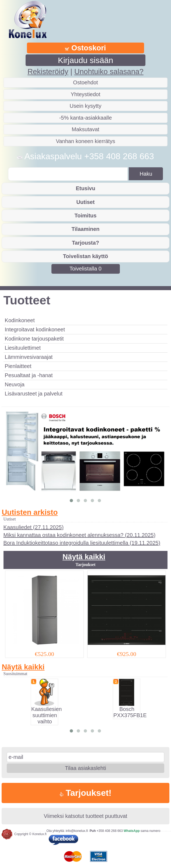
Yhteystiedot (85, 94)
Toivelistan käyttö (85, 256)
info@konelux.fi (77, 831)
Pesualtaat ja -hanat (29, 375)
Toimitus (86, 216)
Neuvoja (15, 384)
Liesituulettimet (23, 348)
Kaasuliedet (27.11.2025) (34, 527)
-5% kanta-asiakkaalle (86, 118)
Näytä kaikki (84, 557)
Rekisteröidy (48, 72)
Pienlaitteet (18, 366)
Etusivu (85, 188)
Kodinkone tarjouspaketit (34, 339)
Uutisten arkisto (30, 512)
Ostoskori (85, 48)
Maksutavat (85, 129)
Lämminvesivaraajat (29, 357)
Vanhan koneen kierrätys (86, 141)
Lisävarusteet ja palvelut (34, 394)
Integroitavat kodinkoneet (35, 329)
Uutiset (86, 202)
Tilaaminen (85, 229)
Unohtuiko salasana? (109, 72)
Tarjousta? (85, 243)
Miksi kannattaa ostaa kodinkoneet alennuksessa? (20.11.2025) (80, 535)
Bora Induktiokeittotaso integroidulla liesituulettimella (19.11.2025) (82, 543)
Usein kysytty (86, 106)
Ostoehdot (85, 82)
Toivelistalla (85, 269)
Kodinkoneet (20, 320)
